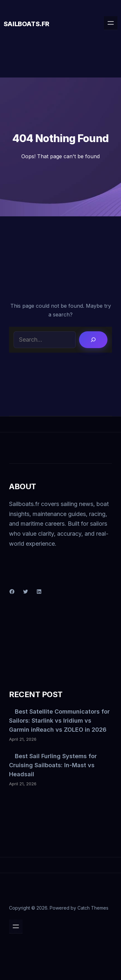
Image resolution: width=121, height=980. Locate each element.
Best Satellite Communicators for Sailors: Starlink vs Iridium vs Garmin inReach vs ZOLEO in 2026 (59, 721)
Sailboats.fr (26, 24)
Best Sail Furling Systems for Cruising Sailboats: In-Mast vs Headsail (53, 765)
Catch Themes (93, 908)
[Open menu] (111, 23)
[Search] (93, 340)
